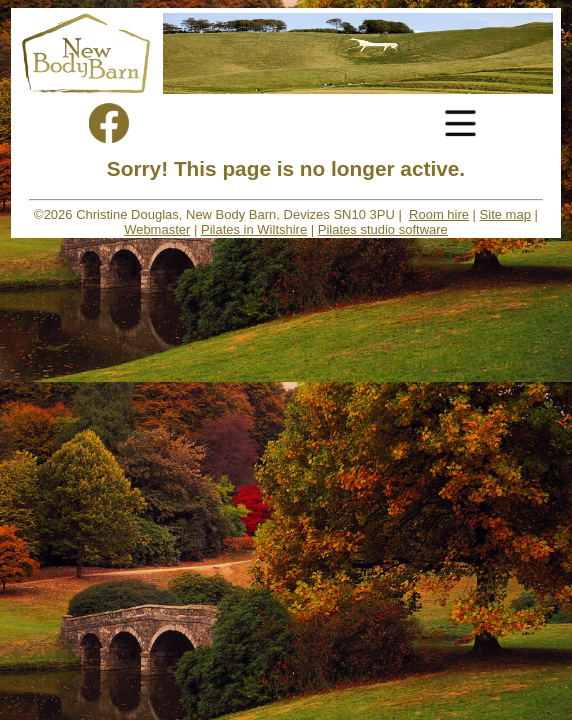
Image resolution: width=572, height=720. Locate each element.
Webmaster (157, 229)
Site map (505, 214)
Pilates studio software (383, 229)
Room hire (439, 214)
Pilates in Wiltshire (254, 229)
